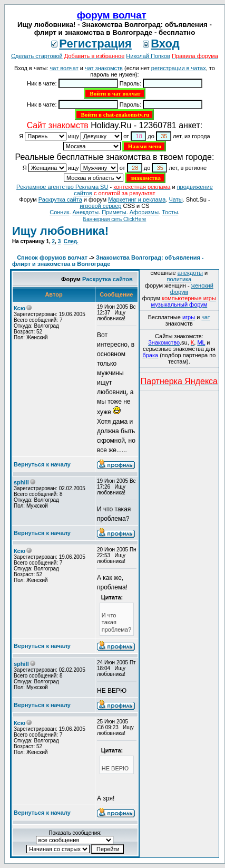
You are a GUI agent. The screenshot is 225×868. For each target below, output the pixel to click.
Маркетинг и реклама (137, 199)
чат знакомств (104, 68)
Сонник (59, 212)
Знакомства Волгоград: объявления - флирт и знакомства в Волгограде (108, 261)
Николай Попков (148, 56)
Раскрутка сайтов (107, 279)
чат (206, 317)
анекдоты (190, 273)
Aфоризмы (144, 212)
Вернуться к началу (42, 464)
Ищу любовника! (60, 231)
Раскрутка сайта (60, 199)
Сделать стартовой (37, 56)
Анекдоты (86, 212)
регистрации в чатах (179, 68)
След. (71, 241)
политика (179, 279)
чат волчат (64, 68)
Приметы (114, 212)
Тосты (170, 212)
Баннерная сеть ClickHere (115, 219)
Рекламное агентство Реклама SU (62, 187)
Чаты (175, 199)
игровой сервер (100, 206)
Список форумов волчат (52, 257)
